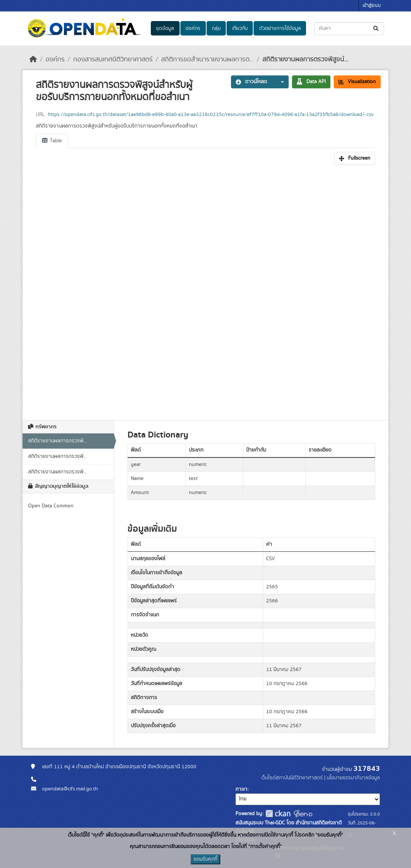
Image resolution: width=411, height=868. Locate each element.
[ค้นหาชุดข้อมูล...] (349, 29)
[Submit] (376, 29)
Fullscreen (355, 158)
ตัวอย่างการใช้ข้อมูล (280, 28)
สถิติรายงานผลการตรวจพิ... (57, 441)
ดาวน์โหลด (252, 82)
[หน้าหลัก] (33, 59)
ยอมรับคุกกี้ (205, 859)
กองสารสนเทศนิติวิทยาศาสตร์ (113, 59)
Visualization (357, 82)
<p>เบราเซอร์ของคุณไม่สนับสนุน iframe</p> (205, 289)
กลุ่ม (216, 28)
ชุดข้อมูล (165, 28)
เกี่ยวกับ (240, 28)
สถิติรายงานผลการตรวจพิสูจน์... (305, 59)
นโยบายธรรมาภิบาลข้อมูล (353, 778)
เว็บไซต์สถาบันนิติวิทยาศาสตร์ (292, 778)
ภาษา (241, 789)
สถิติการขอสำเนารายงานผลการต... (208, 59)
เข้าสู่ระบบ (372, 6)
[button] (280, 82)
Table (52, 141)
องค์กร (193, 28)
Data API (311, 82)
